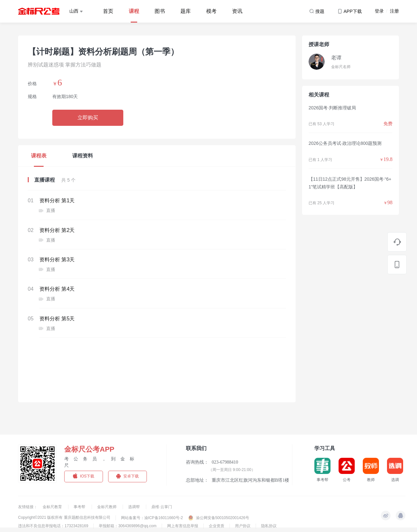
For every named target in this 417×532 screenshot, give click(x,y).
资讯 (237, 11)
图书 (160, 11)
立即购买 (88, 118)
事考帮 (80, 507)
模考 (211, 11)
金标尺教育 (53, 507)
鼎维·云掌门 (162, 507)
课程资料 (83, 156)
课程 (134, 11)
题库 (186, 11)
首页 (108, 11)
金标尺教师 (107, 507)
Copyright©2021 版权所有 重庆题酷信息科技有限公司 (64, 517)
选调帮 (134, 507)
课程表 (39, 156)
